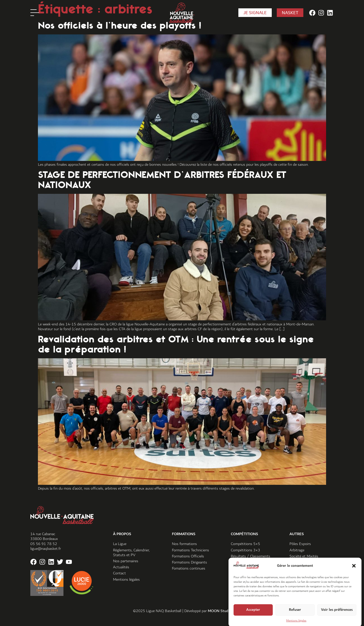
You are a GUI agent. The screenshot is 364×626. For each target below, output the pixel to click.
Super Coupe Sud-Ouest (250, 562)
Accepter (253, 617)
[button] (354, 573)
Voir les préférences (337, 617)
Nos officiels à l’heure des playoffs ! (120, 25)
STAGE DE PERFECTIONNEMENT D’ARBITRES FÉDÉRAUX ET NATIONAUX (162, 180)
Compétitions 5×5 (245, 544)
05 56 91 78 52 (44, 544)
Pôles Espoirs (300, 544)
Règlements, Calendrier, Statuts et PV (131, 553)
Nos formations (184, 544)
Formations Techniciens (190, 550)
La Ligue (120, 544)
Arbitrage (297, 550)
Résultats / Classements (251, 556)
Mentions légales (126, 580)
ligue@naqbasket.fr (46, 549)
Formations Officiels (188, 556)
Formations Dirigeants (189, 562)
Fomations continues (189, 568)
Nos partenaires (126, 561)
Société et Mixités (304, 556)
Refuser (295, 617)
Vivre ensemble (301, 562)
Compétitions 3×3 (245, 550)
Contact (119, 573)
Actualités (121, 567)
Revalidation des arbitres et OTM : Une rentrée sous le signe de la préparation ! (176, 344)
